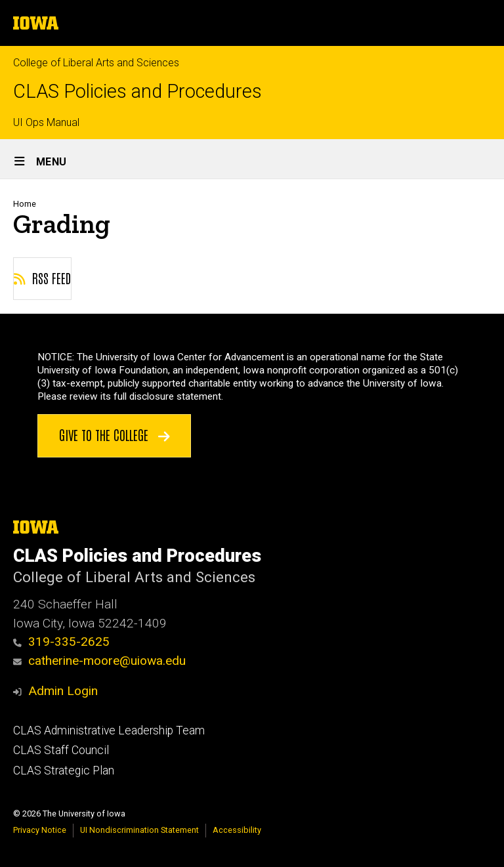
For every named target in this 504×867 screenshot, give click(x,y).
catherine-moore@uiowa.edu (99, 661)
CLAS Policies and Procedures (137, 92)
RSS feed (42, 278)
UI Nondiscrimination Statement (139, 830)
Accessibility (237, 830)
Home (25, 204)
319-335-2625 (61, 642)
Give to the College (115, 434)
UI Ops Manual (46, 122)
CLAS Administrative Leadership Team (109, 730)
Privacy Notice (40, 830)
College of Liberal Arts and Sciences (96, 63)
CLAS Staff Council (61, 750)
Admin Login (63, 691)
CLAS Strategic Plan (64, 771)
